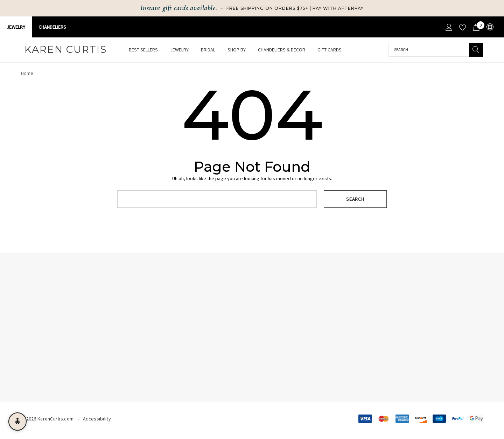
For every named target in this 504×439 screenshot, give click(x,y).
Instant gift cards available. (179, 8)
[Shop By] (237, 50)
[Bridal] (208, 50)
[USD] (489, 27)
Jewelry (16, 27)
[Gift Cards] (329, 50)
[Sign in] (449, 27)
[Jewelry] (179, 50)
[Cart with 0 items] (476, 27)
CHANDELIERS (52, 27)
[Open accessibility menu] (17, 422)
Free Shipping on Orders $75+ (267, 8)
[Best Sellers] (143, 50)
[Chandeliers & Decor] (282, 50)
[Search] (476, 50)
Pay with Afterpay (338, 8)
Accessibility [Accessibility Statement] (97, 419)
